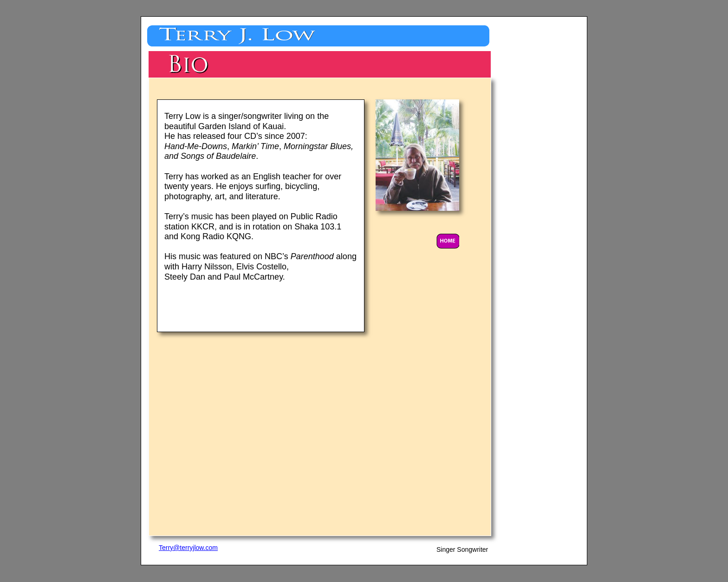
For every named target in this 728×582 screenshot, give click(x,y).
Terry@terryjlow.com (188, 548)
